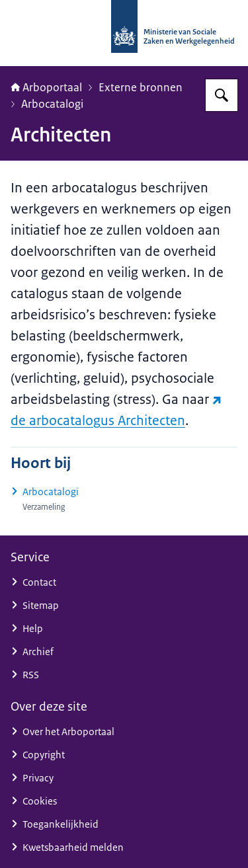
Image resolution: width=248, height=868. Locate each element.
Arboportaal (46, 87)
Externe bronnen (141, 87)
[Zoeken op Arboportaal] (222, 95)
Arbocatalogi (52, 104)
